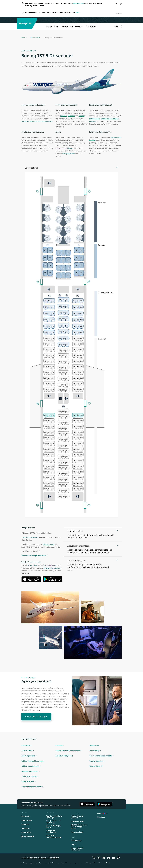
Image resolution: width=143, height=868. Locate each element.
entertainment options (52, 568)
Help (117, 26)
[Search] (122, 27)
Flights (49, 26)
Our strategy (95, 751)
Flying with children (29, 776)
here (77, 13)
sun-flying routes (68, 154)
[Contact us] (101, 817)
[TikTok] (118, 858)
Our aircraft (26, 746)
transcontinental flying (64, 148)
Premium (71, 116)
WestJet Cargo (95, 766)
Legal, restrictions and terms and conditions (40, 858)
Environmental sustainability (101, 756)
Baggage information (30, 771)
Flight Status (90, 26)
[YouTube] (114, 858)
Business (64, 116)
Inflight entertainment (30, 766)
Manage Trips (67, 26)
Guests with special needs (32, 787)
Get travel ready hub (64, 756)
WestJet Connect (49, 544)
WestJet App (32, 565)
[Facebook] (104, 858)
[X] (94, 858)
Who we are (94, 746)
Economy (82, 116)
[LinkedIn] (109, 858)
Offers (57, 26)
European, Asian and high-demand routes (37, 121)
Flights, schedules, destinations (68, 751)
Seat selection (27, 751)
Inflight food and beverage (32, 761)
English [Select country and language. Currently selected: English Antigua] (102, 813)
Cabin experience (28, 756)
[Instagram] (99, 858)
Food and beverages (31, 537)
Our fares (59, 746)
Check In (79, 26)
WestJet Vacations (97, 761)
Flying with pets (28, 781)
